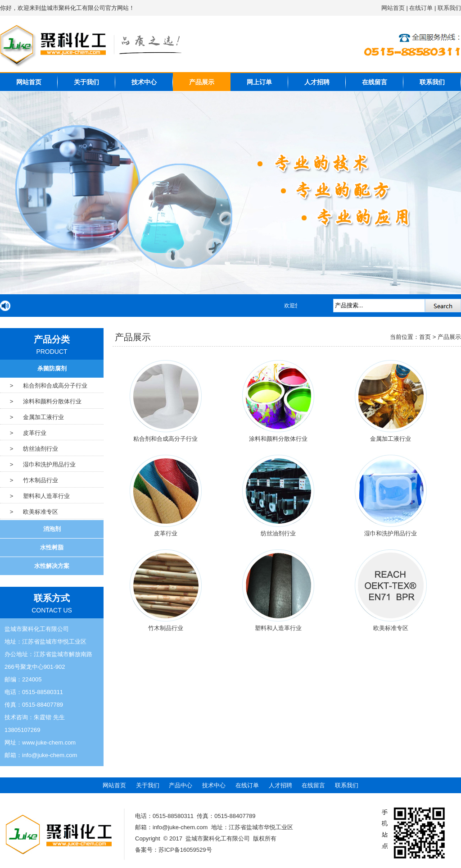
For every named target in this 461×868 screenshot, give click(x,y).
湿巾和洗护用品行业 (391, 533)
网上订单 (259, 82)
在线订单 (421, 8)
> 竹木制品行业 (29, 480)
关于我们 (86, 82)
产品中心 (181, 785)
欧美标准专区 (391, 628)
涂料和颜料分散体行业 (278, 439)
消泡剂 (52, 529)
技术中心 (144, 82)
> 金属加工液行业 (32, 417)
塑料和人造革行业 (278, 628)
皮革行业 (166, 533)
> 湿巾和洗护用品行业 (38, 464)
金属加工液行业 (391, 439)
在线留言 (375, 82)
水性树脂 (52, 547)
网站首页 (393, 8)
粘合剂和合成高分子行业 (165, 439)
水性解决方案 (52, 566)
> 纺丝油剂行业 (29, 449)
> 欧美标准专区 (29, 512)
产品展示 (202, 82)
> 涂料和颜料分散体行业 (41, 401)
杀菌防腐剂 (52, 368)
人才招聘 (317, 82)
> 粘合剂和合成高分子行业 (44, 386)
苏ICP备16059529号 (185, 850)
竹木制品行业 (166, 628)
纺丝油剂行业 (278, 533)
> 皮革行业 (23, 433)
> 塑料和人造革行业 (35, 496)
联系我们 (449, 8)
